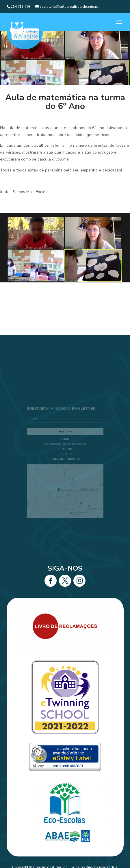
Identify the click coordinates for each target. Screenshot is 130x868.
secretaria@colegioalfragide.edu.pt (65, 446)
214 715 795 (65, 455)
